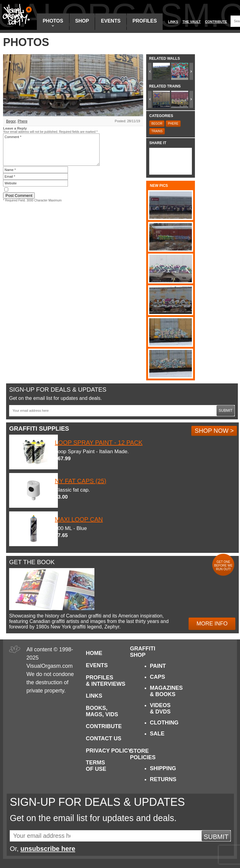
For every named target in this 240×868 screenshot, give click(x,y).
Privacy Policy (109, 751)
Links (173, 22)
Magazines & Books (166, 691)
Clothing (164, 723)
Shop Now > (214, 431)
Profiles (145, 21)
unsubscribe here (48, 849)
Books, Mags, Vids (102, 711)
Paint (158, 666)
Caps (157, 677)
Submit (226, 411)
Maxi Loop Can (79, 519)
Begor (11, 121)
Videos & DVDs (160, 708)
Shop (82, 21)
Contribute (216, 22)
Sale (157, 734)
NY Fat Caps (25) (81, 481)
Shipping (163, 768)
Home (94, 653)
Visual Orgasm (16, 15)
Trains (157, 131)
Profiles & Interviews (106, 681)
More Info (212, 624)
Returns (163, 779)
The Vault (192, 22)
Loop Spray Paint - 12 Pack (99, 443)
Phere (23, 121)
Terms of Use (96, 766)
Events (111, 21)
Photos (53, 22)
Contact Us (104, 738)
